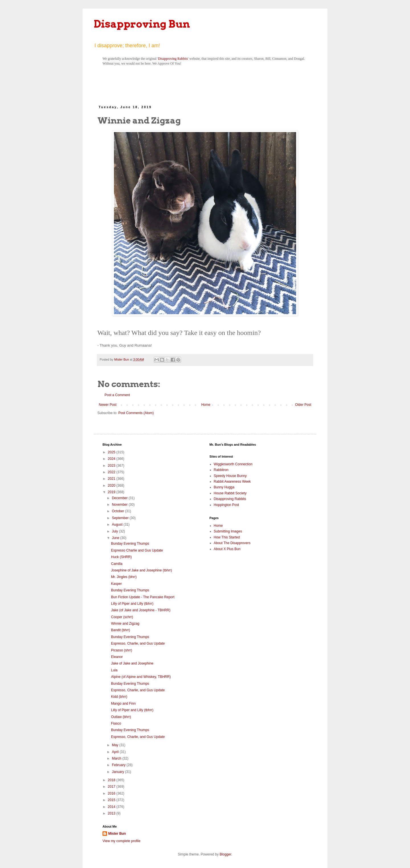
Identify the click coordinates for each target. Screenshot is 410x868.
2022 (112, 472)
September (121, 518)
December (120, 498)
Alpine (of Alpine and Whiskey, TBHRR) (141, 677)
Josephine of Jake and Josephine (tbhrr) (142, 570)
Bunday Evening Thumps (130, 544)
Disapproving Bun (142, 24)
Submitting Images (228, 531)
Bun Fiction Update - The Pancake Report (143, 597)
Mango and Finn (123, 704)
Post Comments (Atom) (136, 413)
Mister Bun (117, 834)
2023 (112, 466)
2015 (112, 800)
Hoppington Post (226, 505)
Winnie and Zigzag (125, 624)
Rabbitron (221, 470)
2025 (112, 452)
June (116, 538)
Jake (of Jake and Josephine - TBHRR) (141, 610)
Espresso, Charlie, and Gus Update (138, 643)
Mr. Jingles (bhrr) (124, 577)
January (118, 772)
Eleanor (117, 657)
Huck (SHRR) (121, 557)
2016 (112, 793)
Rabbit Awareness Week (232, 482)
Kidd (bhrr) (119, 697)
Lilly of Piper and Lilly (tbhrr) (132, 604)
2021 (112, 479)
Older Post (303, 405)
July (115, 531)
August (118, 524)
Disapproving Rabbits (173, 59)
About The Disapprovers (232, 543)
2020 (112, 486)
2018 (112, 780)
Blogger (225, 854)
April (116, 752)
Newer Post (108, 405)
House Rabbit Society (230, 493)
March (117, 758)
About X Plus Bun (227, 549)
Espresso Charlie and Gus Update (137, 550)
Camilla (117, 564)
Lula (114, 670)
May (116, 745)
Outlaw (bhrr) (121, 717)
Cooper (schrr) (122, 617)
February (119, 765)
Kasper (116, 584)
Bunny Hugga (224, 487)
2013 (112, 813)
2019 (112, 492)
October (118, 511)
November (120, 505)
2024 (112, 459)
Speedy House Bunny (230, 476)
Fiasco (116, 723)
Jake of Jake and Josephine (132, 663)
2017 (112, 787)
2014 (112, 807)
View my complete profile (121, 841)
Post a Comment (117, 395)
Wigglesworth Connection (233, 464)
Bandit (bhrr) (121, 630)
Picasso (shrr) (122, 650)
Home (206, 405)
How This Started (227, 537)
